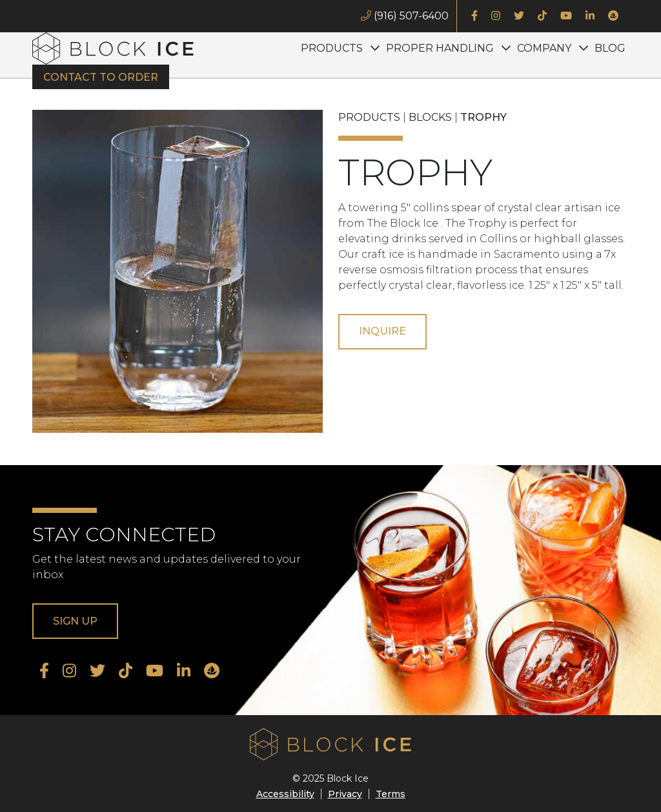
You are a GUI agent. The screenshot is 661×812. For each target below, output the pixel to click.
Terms (391, 794)
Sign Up (75, 621)
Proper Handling (440, 48)
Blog (610, 48)
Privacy (345, 794)
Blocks (430, 117)
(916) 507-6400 (405, 16)
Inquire (382, 331)
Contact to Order (101, 77)
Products (332, 48)
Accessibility (285, 794)
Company (544, 48)
